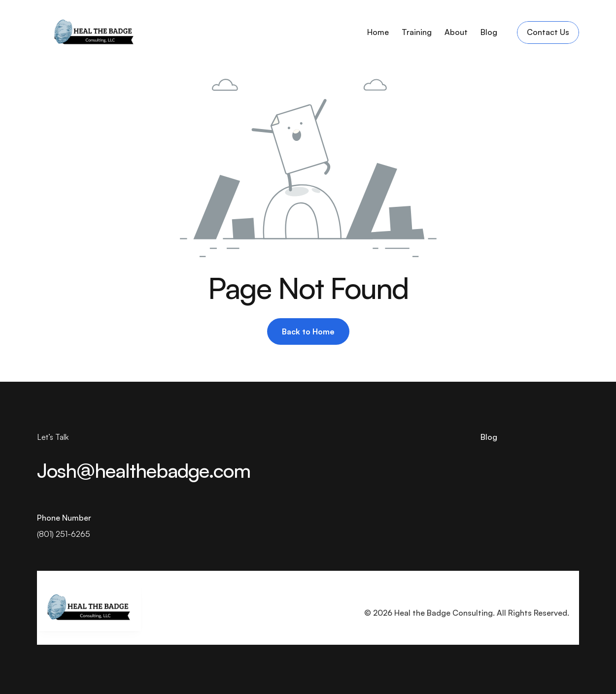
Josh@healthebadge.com (144, 470)
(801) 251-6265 (64, 534)
